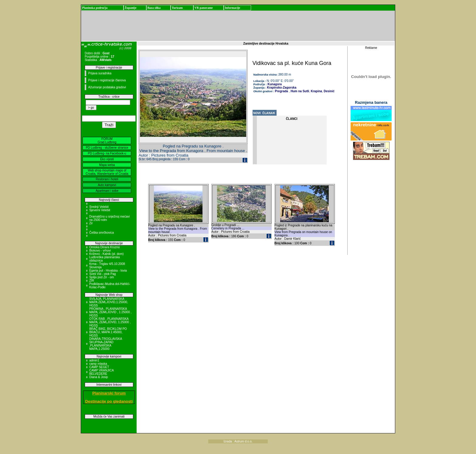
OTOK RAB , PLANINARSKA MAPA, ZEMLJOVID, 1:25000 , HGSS (110, 322)
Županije (130, 8)
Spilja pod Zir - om (102, 277)
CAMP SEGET (99, 367)
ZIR (92, 281)
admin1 (94, 360)
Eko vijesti (107, 159)
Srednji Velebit (99, 207)
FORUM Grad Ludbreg (107, 141)
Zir (91, 223)
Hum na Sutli (299, 91)
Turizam (177, 8)
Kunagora (274, 84)
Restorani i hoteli (107, 179)
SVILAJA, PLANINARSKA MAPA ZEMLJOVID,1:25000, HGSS (109, 302)
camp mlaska (98, 364)
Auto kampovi (107, 185)
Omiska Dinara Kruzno (105, 247)
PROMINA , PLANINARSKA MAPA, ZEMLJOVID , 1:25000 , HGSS (110, 312)
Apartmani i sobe (107, 191)
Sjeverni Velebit (100, 210)
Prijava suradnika (100, 73)
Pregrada (282, 91)
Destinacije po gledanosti (109, 401)
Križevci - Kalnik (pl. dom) (106, 254)
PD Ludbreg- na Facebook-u (107, 153)
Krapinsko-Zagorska (282, 88)
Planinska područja (95, 8)
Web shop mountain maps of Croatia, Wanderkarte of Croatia (107, 172)
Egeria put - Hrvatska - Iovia (108, 271)
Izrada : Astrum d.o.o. (238, 441)
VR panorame (203, 8)
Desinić (328, 91)
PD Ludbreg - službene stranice (107, 148)
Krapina (316, 91)
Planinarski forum (109, 393)
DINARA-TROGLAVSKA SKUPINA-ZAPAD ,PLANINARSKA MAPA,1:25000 (106, 344)
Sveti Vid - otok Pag (103, 274)
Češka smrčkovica (102, 233)
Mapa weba (107, 165)
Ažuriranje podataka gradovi (107, 87)
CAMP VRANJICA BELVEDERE (101, 372)
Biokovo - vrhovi (100, 251)
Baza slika (154, 8)
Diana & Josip (99, 377)
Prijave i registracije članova (107, 80)
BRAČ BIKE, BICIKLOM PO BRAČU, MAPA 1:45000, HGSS (108, 332)
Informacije (232, 8)
